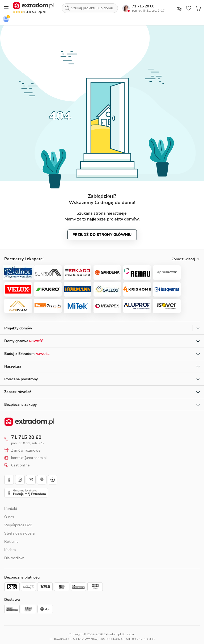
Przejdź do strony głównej (102, 235)
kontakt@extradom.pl (29, 458)
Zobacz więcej (186, 259)
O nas (9, 517)
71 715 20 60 (143, 6)
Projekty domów (18, 328)
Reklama (11, 542)
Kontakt (11, 509)
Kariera (10, 550)
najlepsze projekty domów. (113, 219)
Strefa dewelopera (19, 533)
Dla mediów (14, 558)
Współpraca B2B (18, 525)
